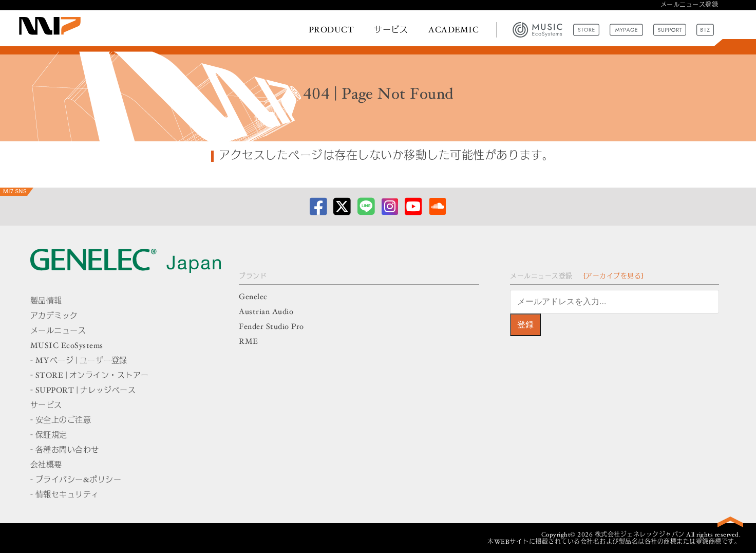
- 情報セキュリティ (65, 495)
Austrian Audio (266, 312)
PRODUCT (331, 30)
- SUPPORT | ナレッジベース (83, 391)
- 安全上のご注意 (61, 421)
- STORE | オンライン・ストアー (90, 376)
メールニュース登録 (689, 5)
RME (249, 342)
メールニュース (58, 331)
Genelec (253, 297)
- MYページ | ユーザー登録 (79, 361)
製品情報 (46, 301)
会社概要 (46, 465)
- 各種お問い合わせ (65, 450)
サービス (391, 30)
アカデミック (54, 316)
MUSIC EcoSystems (67, 346)
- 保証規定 (49, 436)
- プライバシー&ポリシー (76, 480)
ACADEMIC (453, 30)
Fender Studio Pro (271, 327)
